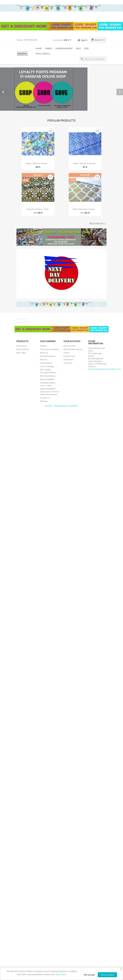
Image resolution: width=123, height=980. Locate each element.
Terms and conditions (50, 349)
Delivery (44, 346)
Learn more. (61, 974)
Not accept (90, 975)
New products (23, 349)
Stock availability (47, 379)
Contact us (45, 398)
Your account (72, 341)
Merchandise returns (73, 349)
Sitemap (44, 401)
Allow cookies (107, 975)
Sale (78, 48)
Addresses (68, 360)
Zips (86, 48)
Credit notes (69, 356)
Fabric (49, 48)
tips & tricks (43, 54)
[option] (61, 89)
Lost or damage (47, 366)
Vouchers (68, 363)
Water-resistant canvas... (85, 163)
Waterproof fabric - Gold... (38, 209)
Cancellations (46, 363)
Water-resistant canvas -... (85, 209)
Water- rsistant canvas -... (38, 163)
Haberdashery (64, 48)
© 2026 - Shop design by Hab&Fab (61, 406)
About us (44, 353)
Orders (67, 353)
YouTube (25, 321)
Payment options (48, 356)
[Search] (93, 59)
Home (39, 48)
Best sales (21, 353)
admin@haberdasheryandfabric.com (104, 369)
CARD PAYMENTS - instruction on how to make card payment (50, 392)
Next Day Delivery (48, 376)
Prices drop (22, 346)
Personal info (69, 346)
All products (98, 224)
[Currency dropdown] (68, 40)
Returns (44, 360)
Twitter (19, 321)
